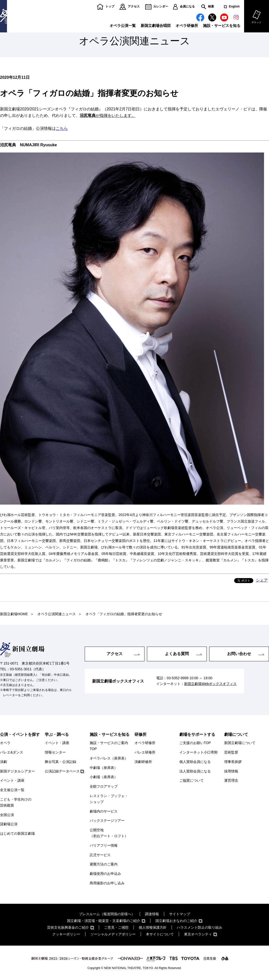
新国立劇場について (240, 743)
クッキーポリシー (66, 934)
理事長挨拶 (233, 762)
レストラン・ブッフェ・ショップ (109, 799)
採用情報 (231, 771)
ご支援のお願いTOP (195, 743)
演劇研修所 (143, 762)
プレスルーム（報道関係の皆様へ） (107, 914)
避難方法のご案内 (104, 864)
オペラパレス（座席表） (109, 758)
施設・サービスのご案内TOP (109, 746)
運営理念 (231, 780)
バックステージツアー (107, 821)
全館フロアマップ (104, 786)
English (234, 7)
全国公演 (7, 815)
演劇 (3, 762)
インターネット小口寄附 (199, 752)
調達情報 (152, 914)
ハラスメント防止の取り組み (200, 927)
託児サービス (100, 855)
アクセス (134, 7)
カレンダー (161, 7)
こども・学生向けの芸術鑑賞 (16, 802)
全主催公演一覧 (12, 790)
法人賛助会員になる (195, 771)
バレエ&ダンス (12, 752)
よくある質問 (177, 654)
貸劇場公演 (9, 824)
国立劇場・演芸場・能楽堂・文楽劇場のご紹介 (104, 921)
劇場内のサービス (104, 811)
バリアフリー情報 (104, 845)
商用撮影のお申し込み (107, 883)
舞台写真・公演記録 (61, 762)
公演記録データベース (62, 771)
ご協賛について (192, 780)
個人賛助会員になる (195, 762)
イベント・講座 (12, 780)
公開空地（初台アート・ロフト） (109, 833)
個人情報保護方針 (153, 927)
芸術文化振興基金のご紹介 (68, 927)
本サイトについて (160, 934)
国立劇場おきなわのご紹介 (176, 921)
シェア (262, 580)
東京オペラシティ (198, 934)
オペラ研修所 (187, 26)
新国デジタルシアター (17, 771)
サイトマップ (180, 914)
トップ (110, 7)
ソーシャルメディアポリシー (113, 934)
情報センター (55, 752)
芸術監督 (231, 752)
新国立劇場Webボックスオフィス (210, 684)
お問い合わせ (239, 654)
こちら (62, 128)
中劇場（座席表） (104, 768)
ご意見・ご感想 (116, 927)
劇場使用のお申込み (105, 874)
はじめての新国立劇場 (17, 833)
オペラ (5, 743)
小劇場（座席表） (104, 777)
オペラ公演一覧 (123, 26)
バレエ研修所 (145, 752)
